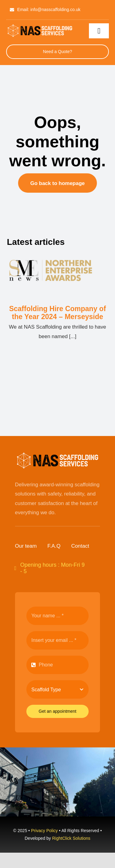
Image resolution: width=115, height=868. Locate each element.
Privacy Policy (44, 831)
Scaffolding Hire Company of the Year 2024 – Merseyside (58, 313)
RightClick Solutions (71, 838)
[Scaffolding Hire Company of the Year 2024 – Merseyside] (57, 274)
